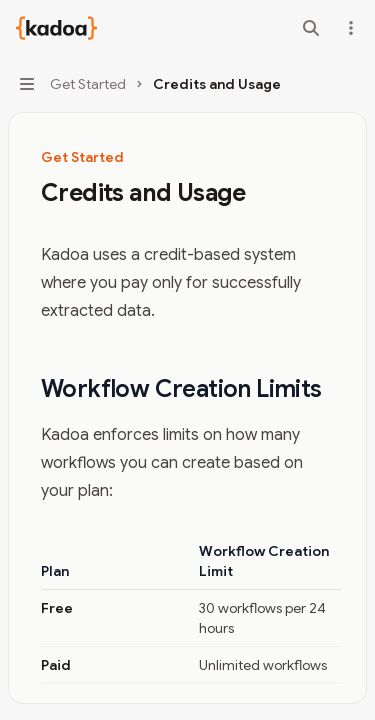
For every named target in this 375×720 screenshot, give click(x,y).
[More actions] (349, 28)
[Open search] (311, 28)
